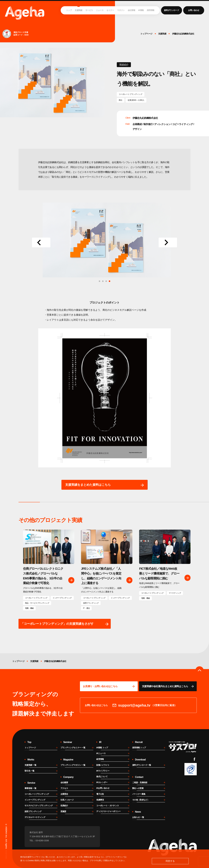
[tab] (110, 281)
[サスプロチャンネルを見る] (183, 747)
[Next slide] (168, 242)
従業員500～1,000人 (136, 100)
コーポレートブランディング (131, 94)
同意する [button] (170, 861)
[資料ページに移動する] (168, 686)
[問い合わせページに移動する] (109, 686)
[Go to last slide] (41, 242)
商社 (121, 100)
